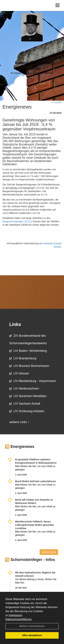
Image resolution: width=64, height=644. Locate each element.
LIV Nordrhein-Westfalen (28, 396)
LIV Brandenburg (23, 358)
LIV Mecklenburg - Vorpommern (33, 381)
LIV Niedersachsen (24, 389)
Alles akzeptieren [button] (32, 635)
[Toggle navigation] (58, 5)
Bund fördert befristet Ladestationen (36, 481)
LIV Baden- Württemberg (28, 351)
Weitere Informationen (32, 626)
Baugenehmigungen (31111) (17, 221)
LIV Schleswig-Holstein (27, 411)
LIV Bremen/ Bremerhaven (29, 366)
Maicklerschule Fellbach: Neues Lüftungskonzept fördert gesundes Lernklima (35, 525)
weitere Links (19, 422)
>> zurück (56, 102)
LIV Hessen (19, 373)
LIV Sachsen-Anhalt (25, 404)
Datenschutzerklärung (18, 619)
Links (15, 324)
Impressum (16, 615)
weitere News (49, 552)
